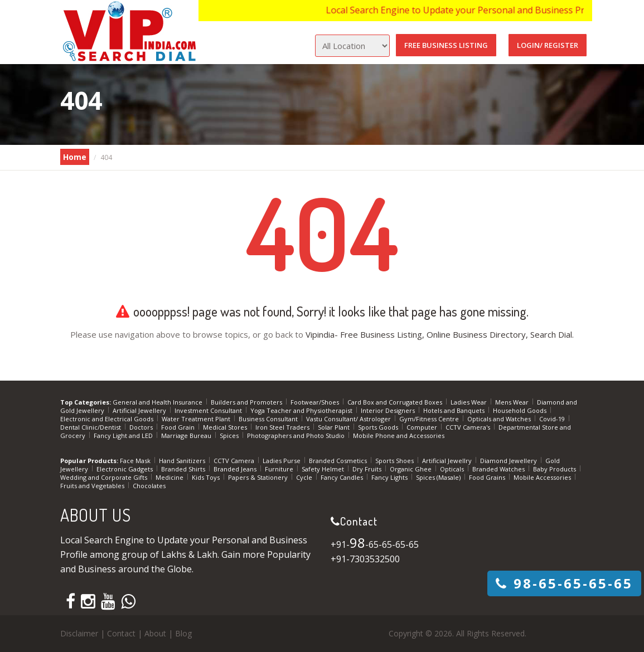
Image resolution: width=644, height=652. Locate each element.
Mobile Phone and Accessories (399, 436)
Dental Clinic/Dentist (91, 427)
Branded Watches (499, 469)
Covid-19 (553, 419)
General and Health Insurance (158, 402)
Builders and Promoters (247, 402)
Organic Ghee (411, 469)
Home (75, 157)
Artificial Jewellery (140, 410)
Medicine (170, 477)
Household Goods (520, 410)
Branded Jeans (236, 469)
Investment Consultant (209, 410)
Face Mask (136, 461)
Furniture (280, 469)
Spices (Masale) (439, 477)
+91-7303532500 (365, 559)
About (155, 633)
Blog (183, 633)
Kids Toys (207, 477)
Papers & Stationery (259, 477)
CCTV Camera (235, 461)
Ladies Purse (282, 461)
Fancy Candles (343, 477)
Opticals (453, 469)
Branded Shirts (184, 469)
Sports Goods (379, 427)
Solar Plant (335, 427)
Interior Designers (389, 410)
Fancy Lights (390, 477)
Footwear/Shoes (316, 402)
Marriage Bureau (187, 436)
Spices (230, 436)
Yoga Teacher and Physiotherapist (302, 410)
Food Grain (179, 427)
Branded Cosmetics (339, 461)
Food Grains (488, 477)
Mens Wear (513, 402)
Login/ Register (548, 45)
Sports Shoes (395, 461)
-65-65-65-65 (564, 583)
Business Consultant (269, 419)
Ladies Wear (469, 402)
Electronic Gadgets (125, 469)
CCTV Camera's (469, 427)
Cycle (305, 477)
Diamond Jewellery (509, 461)
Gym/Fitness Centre (430, 419)
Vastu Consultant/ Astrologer (349, 419)
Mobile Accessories (543, 477)
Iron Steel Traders (283, 427)
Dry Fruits (368, 469)
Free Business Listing (446, 45)
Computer (423, 427)
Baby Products (555, 469)
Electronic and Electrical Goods (108, 419)
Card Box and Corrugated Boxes (396, 402)
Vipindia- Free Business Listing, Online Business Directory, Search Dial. (440, 334)
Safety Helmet (324, 469)
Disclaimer (79, 633)
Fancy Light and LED (124, 436)
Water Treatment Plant (197, 419)
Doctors (142, 427)
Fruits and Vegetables (93, 486)
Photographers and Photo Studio (297, 436)
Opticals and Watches (500, 419)
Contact (121, 633)
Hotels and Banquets (455, 410)
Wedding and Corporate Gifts (105, 477)
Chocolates (149, 486)
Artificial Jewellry (448, 461)
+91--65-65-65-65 (375, 544)
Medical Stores (226, 427)
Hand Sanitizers (183, 461)
